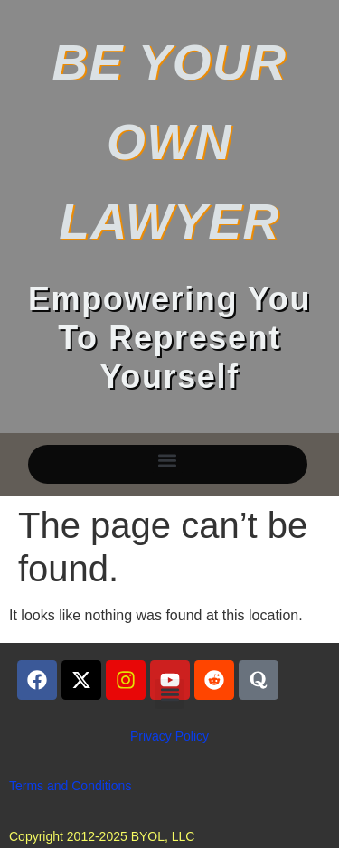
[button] (168, 460)
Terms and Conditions (70, 786)
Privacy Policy (169, 736)
